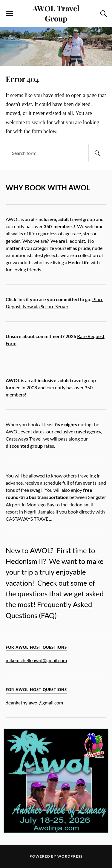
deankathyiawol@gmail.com (34, 703)
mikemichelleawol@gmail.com (36, 660)
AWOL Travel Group (56, 13)
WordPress (70, 856)
